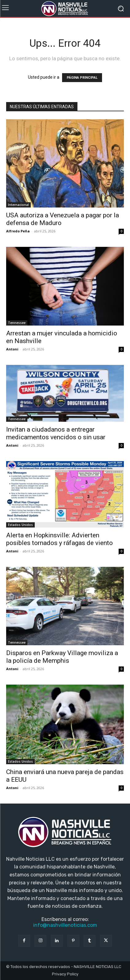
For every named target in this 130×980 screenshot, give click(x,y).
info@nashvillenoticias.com (65, 925)
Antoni (12, 349)
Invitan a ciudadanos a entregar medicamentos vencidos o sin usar (56, 433)
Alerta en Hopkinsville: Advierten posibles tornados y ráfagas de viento (59, 539)
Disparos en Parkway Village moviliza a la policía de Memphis (62, 657)
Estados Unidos (20, 525)
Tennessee (17, 323)
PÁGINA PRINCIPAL (82, 78)
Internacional (18, 205)
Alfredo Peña (18, 231)
